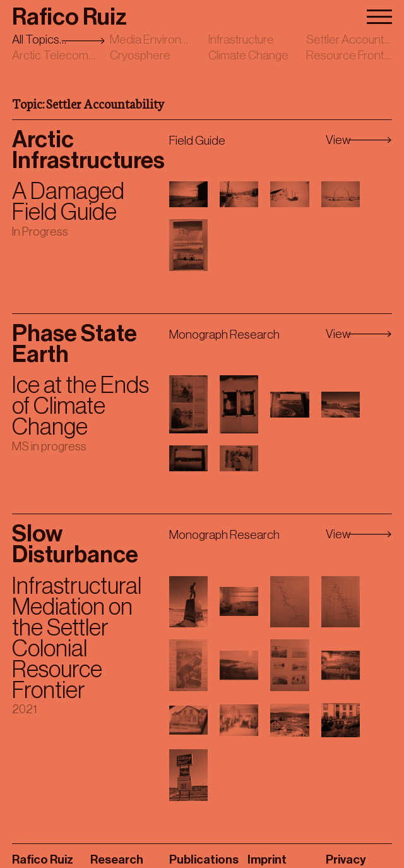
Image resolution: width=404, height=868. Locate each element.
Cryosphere (140, 55)
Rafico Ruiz (69, 17)
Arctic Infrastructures (88, 150)
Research (117, 859)
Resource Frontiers (354, 55)
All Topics (36, 39)
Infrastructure (241, 39)
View (338, 140)
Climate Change (248, 55)
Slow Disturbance (75, 545)
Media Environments (161, 39)
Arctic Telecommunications (80, 55)
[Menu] (379, 14)
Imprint (267, 859)
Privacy (346, 859)
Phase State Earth (74, 344)
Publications (204, 859)
